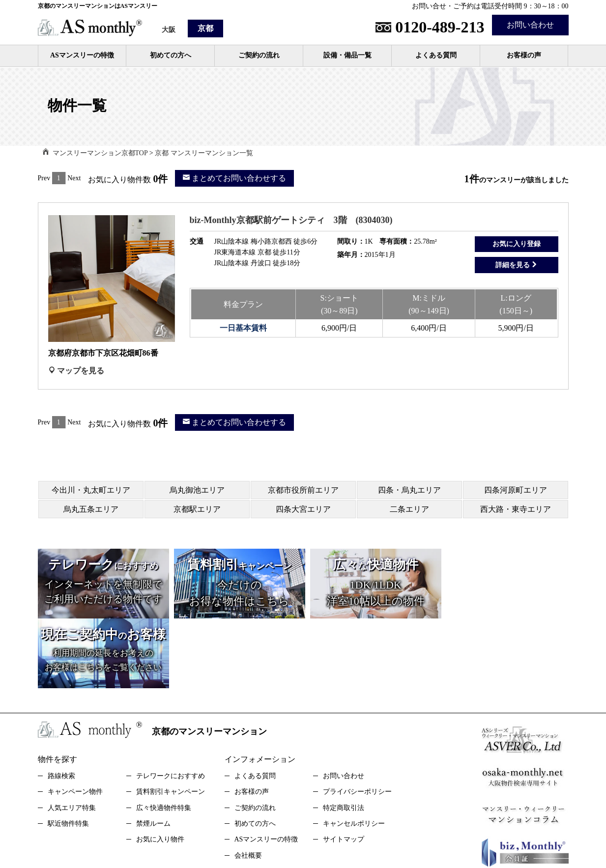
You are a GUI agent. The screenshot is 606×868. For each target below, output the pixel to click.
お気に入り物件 (160, 770)
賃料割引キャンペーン (171, 722)
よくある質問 (436, 55)
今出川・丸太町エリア (91, 490)
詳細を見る (517, 265)
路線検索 (61, 706)
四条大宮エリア (303, 509)
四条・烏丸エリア (409, 490)
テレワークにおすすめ (171, 706)
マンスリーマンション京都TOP (100, 153)
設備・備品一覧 (347, 55)
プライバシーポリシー (357, 722)
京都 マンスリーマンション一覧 (204, 153)
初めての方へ (171, 55)
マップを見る (76, 371)
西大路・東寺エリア (516, 509)
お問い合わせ (530, 25)
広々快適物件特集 (164, 738)
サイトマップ (344, 770)
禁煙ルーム (153, 754)
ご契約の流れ (259, 55)
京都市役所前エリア (303, 490)
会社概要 (248, 786)
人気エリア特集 (72, 738)
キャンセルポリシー (354, 754)
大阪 (169, 30)
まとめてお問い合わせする (234, 178)
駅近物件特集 (68, 754)
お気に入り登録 (517, 244)
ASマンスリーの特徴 (82, 55)
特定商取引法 (344, 738)
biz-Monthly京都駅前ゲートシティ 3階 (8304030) (291, 220)
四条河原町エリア (516, 490)
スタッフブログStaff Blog (338, 820)
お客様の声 (524, 55)
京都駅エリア (197, 509)
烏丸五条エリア (91, 509)
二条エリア (409, 509)
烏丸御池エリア (197, 490)
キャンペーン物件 (75, 722)
